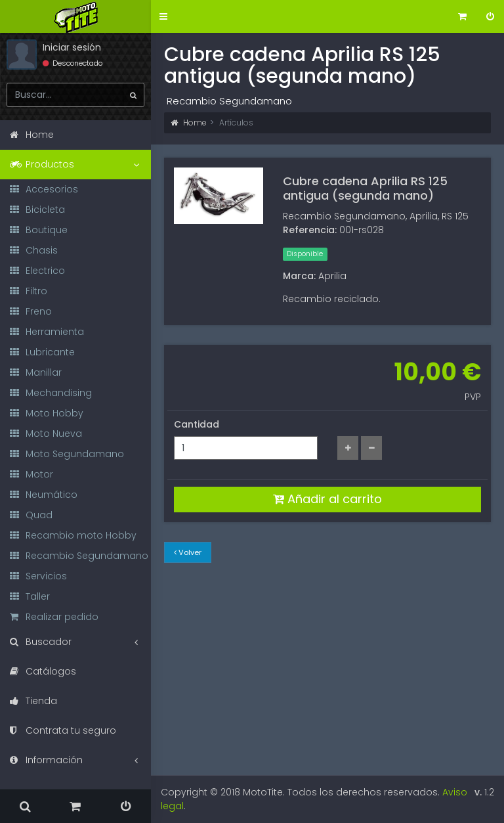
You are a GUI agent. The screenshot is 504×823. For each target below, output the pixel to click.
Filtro (29, 291)
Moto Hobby (47, 413)
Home (189, 122)
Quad (31, 515)
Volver (188, 552)
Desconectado (73, 63)
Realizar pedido (54, 617)
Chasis (34, 250)
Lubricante (42, 352)
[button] (163, 17)
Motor (31, 474)
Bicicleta (37, 210)
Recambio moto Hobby (73, 535)
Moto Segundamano (67, 454)
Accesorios (44, 189)
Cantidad (197, 424)
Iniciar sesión (72, 47)
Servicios (38, 576)
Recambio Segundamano (79, 556)
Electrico (37, 271)
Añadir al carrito (327, 499)
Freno (31, 311)
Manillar (36, 372)
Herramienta (47, 332)
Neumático (44, 495)
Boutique (39, 230)
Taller (30, 596)
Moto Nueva (46, 434)
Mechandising (51, 393)
